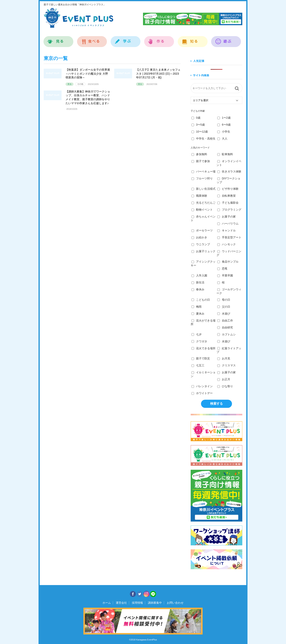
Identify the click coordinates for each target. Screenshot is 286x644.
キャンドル (227, 230)
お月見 (224, 358)
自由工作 (225, 321)
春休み (198, 289)
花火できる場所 (203, 348)
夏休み (198, 314)
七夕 (197, 334)
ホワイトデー (202, 393)
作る (159, 39)
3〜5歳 (198, 125)
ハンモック (227, 244)
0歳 (196, 118)
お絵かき (199, 237)
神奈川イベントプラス (78, 18)
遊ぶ (226, 39)
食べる (92, 39)
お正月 (224, 379)
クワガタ (199, 341)
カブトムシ (227, 334)
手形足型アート (229, 237)
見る (58, 39)
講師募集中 (155, 603)
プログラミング (229, 210)
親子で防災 (201, 358)
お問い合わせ (175, 603)
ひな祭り (225, 386)
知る (193, 39)
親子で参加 (201, 161)
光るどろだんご (203, 203)
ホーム (107, 603)
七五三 (198, 365)
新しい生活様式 (203, 189)
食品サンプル (228, 262)
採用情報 (137, 603)
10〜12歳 (200, 132)
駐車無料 (225, 154)
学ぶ (126, 39)
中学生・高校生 (203, 139)
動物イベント (202, 210)
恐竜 (222, 269)
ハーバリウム (228, 223)
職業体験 (199, 196)
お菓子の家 (227, 217)
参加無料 (199, 154)
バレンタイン (202, 386)
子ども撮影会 (228, 203)
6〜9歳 (224, 125)
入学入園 (199, 275)
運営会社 (121, 603)
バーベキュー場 (203, 171)
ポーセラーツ (202, 230)
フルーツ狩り (202, 178)
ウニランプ (201, 244)
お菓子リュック (203, 251)
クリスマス (227, 365)
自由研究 (225, 327)
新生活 (198, 282)
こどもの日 (201, 300)
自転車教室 (227, 196)
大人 (222, 139)
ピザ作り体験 (228, 189)
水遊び (224, 314)
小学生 (224, 132)
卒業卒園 (225, 275)
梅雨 (197, 307)
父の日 (224, 307)
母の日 (224, 300)
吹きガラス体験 (229, 171)
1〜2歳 (224, 118)
